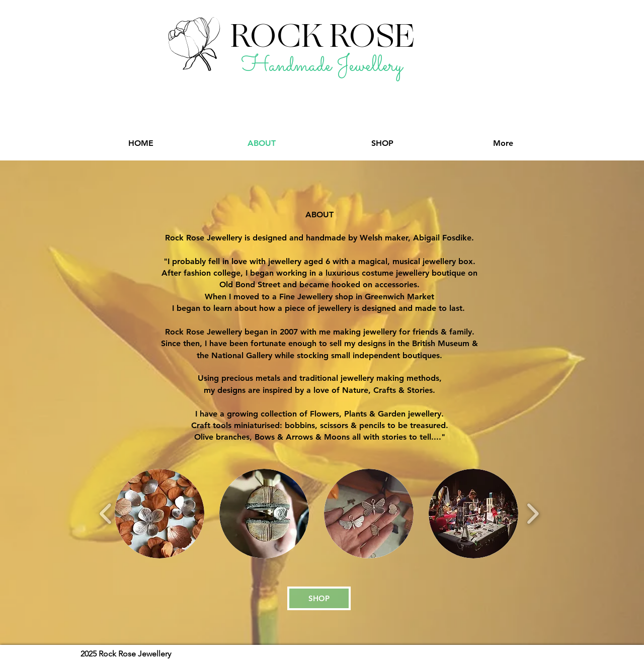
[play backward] (106, 514)
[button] (159, 514)
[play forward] (533, 514)
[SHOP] (319, 598)
